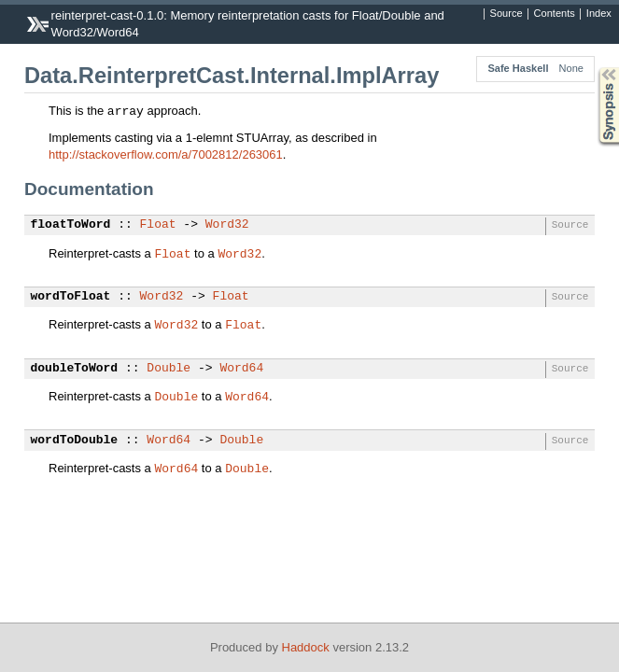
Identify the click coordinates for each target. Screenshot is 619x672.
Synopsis (594, 68)
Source (506, 14)
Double (169, 369)
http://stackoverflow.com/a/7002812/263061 (166, 154)
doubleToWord (75, 369)
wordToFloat (71, 297)
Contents (555, 14)
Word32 (227, 225)
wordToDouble (75, 441)
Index (599, 14)
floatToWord (71, 225)
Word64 (241, 369)
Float (158, 225)
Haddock (306, 647)
